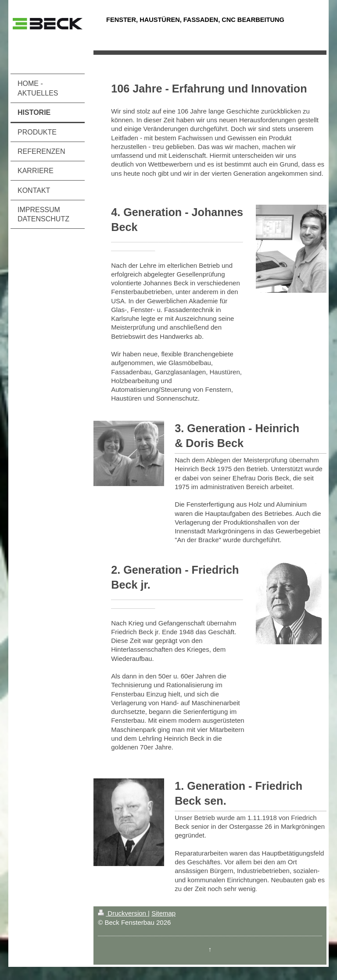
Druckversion (123, 913)
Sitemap (163, 913)
